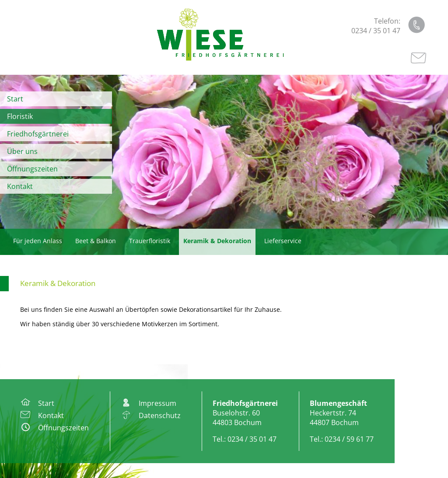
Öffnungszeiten (32, 169)
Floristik (20, 116)
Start (15, 99)
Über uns (22, 151)
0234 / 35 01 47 (376, 31)
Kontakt (20, 186)
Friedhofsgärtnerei (38, 134)
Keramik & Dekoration (58, 283)
